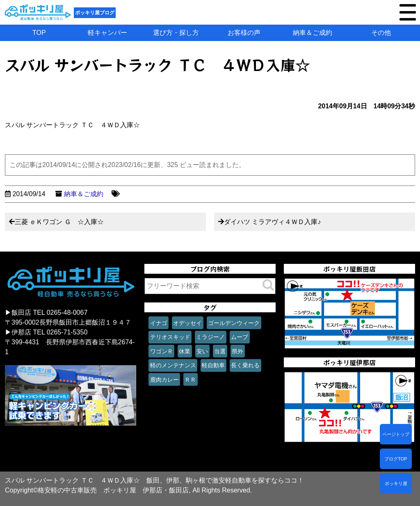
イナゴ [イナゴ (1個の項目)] (159, 323)
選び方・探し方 (176, 33)
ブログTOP (396, 459)
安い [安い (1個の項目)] (202, 351)
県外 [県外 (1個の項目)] (237, 351)
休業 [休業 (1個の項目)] (185, 351)
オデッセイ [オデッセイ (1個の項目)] (187, 323)
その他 (381, 33)
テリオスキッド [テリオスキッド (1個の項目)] (170, 337)
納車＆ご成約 (313, 33)
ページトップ (396, 434)
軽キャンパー (107, 33)
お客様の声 (244, 33)
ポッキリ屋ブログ (95, 13)
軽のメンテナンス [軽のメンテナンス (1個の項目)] (173, 365)
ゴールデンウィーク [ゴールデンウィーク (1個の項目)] (234, 323)
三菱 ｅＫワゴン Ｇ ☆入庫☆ (59, 222)
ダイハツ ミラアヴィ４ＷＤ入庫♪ (272, 222)
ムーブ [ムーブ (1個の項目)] (240, 337)
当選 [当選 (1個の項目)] (220, 351)
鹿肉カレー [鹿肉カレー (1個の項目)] (164, 380)
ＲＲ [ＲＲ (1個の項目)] (190, 380)
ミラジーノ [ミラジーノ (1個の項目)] (210, 337)
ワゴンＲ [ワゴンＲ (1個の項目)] (162, 351)
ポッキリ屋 (396, 483)
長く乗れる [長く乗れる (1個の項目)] (245, 365)
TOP (39, 33)
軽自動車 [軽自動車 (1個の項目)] (213, 365)
